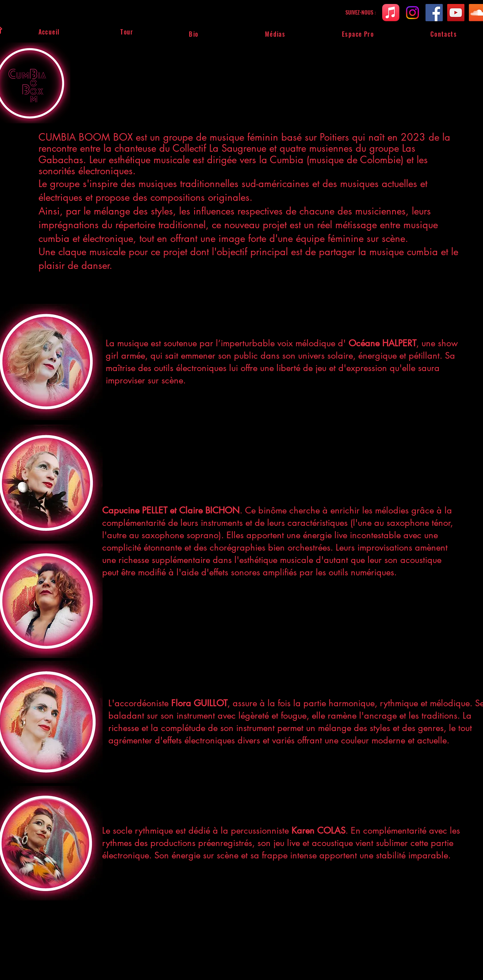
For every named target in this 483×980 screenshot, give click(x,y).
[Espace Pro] (358, 34)
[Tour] (127, 31)
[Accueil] (50, 31)
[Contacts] (444, 34)
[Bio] (194, 34)
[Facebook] (434, 13)
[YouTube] (456, 13)
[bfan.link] (391, 13)
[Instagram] (412, 13)
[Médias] (276, 34)
